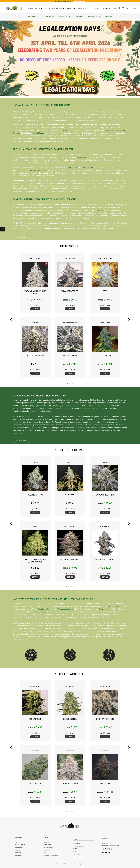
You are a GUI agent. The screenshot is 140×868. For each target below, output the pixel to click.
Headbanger (121, 177)
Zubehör (109, 16)
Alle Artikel (18, 850)
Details (35, 309)
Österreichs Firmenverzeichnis (111, 846)
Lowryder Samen (48, 16)
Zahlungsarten (19, 847)
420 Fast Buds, (114, 616)
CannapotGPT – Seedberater (51, 855)
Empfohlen (95, 8)
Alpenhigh (105, 843)
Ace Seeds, (67, 140)
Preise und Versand (20, 845)
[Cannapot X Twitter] (109, 852)
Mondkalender (77, 854)
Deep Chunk (72, 177)
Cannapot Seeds (84, 167)
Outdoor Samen (65, 16)
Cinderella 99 (87, 177)
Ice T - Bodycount (79, 1)
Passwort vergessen (79, 846)
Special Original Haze (38, 180)
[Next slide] (125, 320)
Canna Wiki (106, 8)
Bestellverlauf (77, 843)
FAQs (75, 851)
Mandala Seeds (38, 143)
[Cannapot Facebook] (106, 852)
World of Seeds (40, 622)
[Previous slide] (15, 320)
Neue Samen (83, 8)
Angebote (71, 8)
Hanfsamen (32, 16)
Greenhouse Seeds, (66, 619)
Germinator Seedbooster (63, 1)
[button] (68, 383)
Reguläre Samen (94, 16)
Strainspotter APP (49, 847)
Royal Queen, (104, 619)
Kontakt (75, 849)
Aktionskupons (48, 845)
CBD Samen (79, 16)
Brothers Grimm (114, 140)
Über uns (17, 842)
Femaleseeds (43, 619)
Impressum (18, 853)
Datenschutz (47, 850)
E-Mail (101, 220)
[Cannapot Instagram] (103, 852)
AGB (45, 853)
